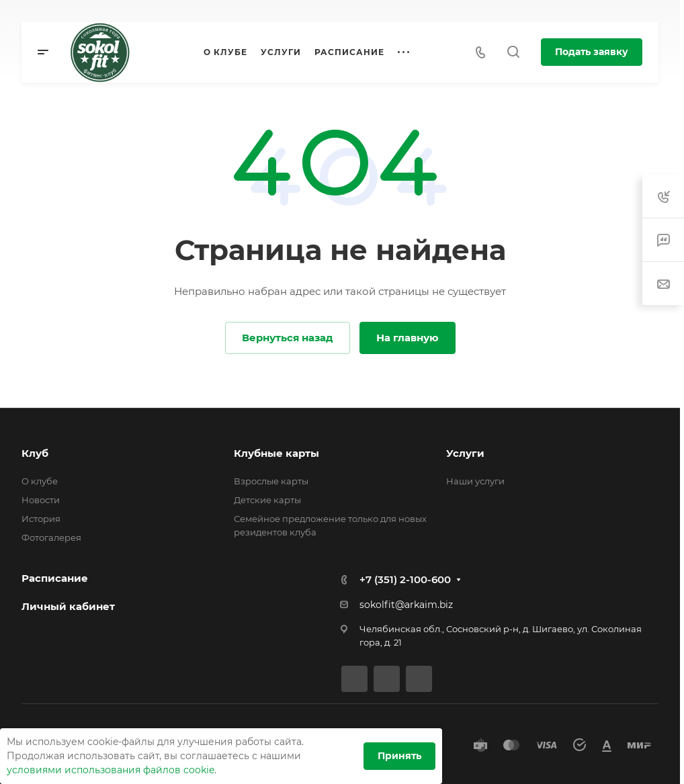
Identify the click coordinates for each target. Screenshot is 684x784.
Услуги (465, 453)
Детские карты (267, 500)
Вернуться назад (288, 338)
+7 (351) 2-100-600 (405, 579)
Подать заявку (592, 52)
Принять (399, 756)
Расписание (55, 578)
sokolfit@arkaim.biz (406, 605)
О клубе (40, 481)
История (41, 519)
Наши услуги (475, 481)
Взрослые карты (271, 481)
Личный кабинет (68, 606)
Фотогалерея (51, 537)
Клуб (35, 453)
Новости (41, 500)
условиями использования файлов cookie (111, 770)
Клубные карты (276, 453)
